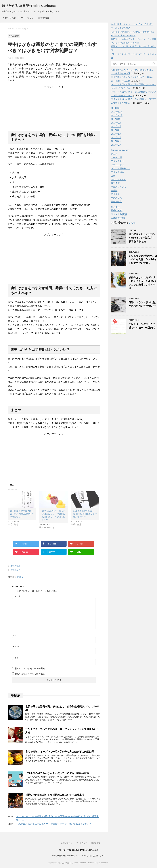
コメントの (119, 214)
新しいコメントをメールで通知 (30, 668)
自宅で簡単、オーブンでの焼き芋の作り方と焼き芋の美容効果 (60, 752)
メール (15, 646)
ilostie (20, 577)
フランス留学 (117, 165)
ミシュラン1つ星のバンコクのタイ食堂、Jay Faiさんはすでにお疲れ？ (143, 259)
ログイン (115, 207)
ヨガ (113, 176)
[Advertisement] (54, 108)
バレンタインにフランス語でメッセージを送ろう (142, 326)
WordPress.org (118, 218)
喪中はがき (15, 570)
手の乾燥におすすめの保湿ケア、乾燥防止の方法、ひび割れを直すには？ (54, 824)
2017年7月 (116, 130)
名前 (14, 635)
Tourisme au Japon (120, 150)
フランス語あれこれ (121, 168)
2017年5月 (116, 137)
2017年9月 (116, 123)
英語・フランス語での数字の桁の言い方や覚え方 (142, 304)
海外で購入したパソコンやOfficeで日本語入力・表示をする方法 (142, 238)
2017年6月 (116, 134)
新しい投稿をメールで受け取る (30, 674)
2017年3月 (116, 145)
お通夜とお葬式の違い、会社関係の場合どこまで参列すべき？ (85, 514)
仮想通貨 (115, 183)
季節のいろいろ (119, 187)
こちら (132, 223)
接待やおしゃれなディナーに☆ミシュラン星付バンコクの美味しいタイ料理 (142, 283)
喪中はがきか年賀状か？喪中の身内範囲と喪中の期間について (22, 514)
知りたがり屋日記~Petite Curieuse (29, 6)
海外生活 (115, 194)
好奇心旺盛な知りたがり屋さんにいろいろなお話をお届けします (78, 856)
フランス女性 (117, 161)
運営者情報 (44, 18)
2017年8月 (116, 126)
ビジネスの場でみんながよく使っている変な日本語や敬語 (57, 773)
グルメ (114, 154)
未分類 (114, 190)
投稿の (117, 210)
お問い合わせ (10, 18)
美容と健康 (116, 202)
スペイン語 (116, 157)
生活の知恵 (15, 566)
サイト (15, 657)
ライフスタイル (119, 179)
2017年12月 (117, 112)
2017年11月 (117, 115)
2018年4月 (116, 108)
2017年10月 (117, 119)
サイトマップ (27, 18)
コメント (17, 596)
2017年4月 (116, 141)
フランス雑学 (117, 172)
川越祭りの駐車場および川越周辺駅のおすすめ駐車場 (55, 795)
